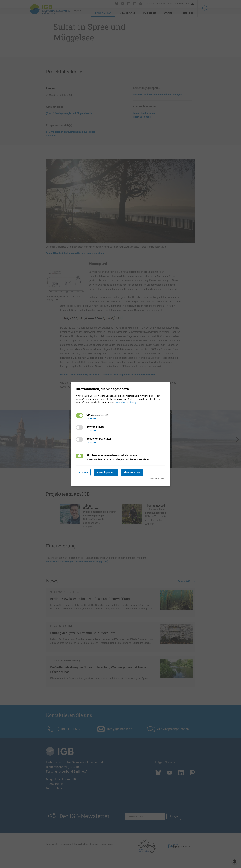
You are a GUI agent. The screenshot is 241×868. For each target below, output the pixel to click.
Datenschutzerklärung (125, 402)
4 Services (92, 430)
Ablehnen (84, 472)
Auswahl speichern (110, 472)
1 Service (91, 418)
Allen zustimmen (138, 472)
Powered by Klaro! (157, 479)
